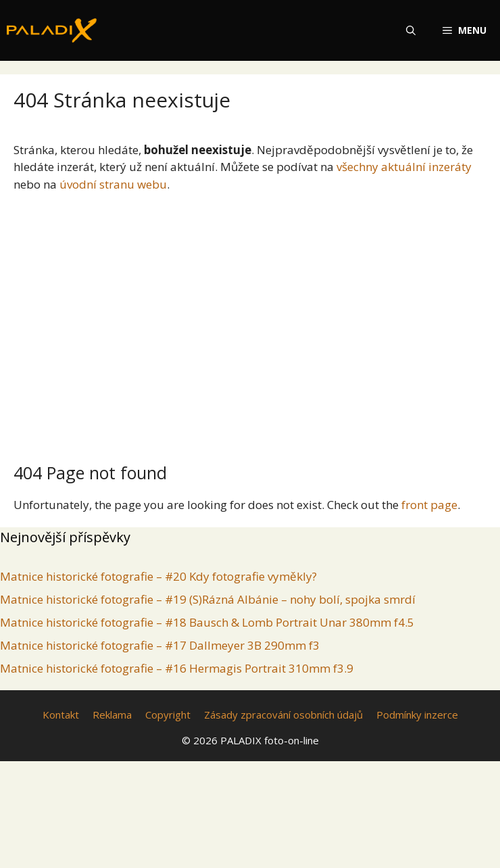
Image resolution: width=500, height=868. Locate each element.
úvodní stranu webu (113, 184)
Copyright (168, 715)
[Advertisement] (250, 322)
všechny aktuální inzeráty (404, 167)
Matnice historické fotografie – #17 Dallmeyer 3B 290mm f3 (160, 645)
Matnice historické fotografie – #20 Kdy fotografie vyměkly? (158, 576)
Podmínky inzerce (417, 715)
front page (429, 505)
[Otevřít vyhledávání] (411, 30)
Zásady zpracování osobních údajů (283, 715)
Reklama (112, 715)
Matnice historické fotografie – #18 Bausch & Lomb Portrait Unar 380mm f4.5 (207, 622)
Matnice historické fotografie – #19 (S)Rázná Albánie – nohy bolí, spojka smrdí (208, 599)
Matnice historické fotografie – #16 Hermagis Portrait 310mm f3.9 (177, 668)
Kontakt (61, 715)
